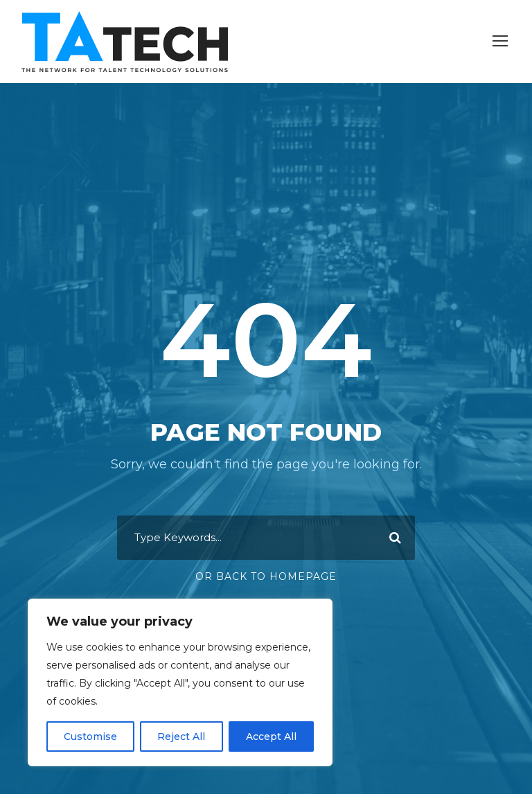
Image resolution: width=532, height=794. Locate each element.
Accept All (271, 736)
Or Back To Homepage (266, 576)
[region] (180, 682)
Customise (90, 736)
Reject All (181, 736)
